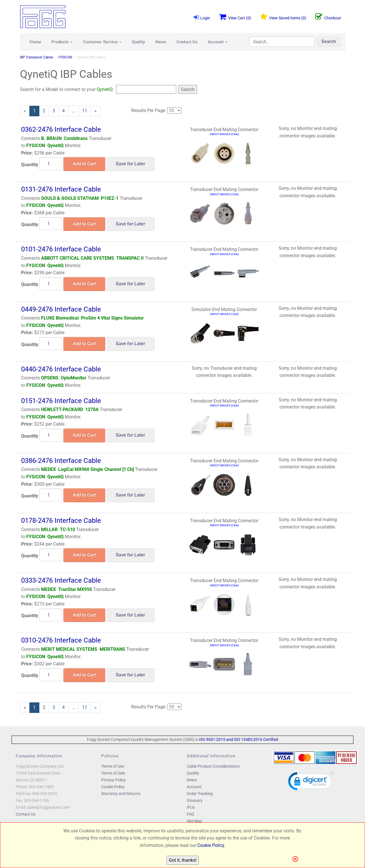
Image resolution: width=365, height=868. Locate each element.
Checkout (328, 17)
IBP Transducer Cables (37, 57)
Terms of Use (113, 766)
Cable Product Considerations (213, 766)
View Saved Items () (283, 17)
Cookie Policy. (211, 845)
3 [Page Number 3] (56, 111)
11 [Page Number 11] (87, 111)
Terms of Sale (113, 773)
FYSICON (65, 57)
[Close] (297, 859)
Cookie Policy (113, 787)
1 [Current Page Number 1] (36, 112)
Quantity (30, 165)
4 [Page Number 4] (65, 111)
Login (202, 17)
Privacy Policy (113, 780)
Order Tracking (200, 794)
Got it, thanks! (183, 860)
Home (35, 42)
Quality (138, 42)
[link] (311, 782)
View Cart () (235, 17)
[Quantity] (51, 164)
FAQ (190, 814)
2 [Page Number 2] (46, 111)
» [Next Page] (97, 112)
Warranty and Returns (121, 794)
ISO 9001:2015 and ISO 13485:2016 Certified (239, 739)
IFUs (191, 807)
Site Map (194, 821)
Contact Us (187, 42)
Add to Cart (84, 164)
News (161, 42)
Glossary (195, 800)
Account (218, 42)
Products (62, 42)
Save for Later (130, 164)
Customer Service (102, 42)
